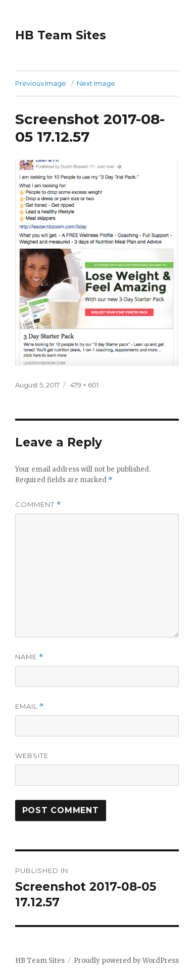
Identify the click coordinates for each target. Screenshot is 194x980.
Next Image (96, 83)
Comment (38, 505)
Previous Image (41, 83)
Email (30, 706)
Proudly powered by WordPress (126, 961)
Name (29, 657)
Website (32, 756)
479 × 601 (84, 385)
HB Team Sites (61, 35)
